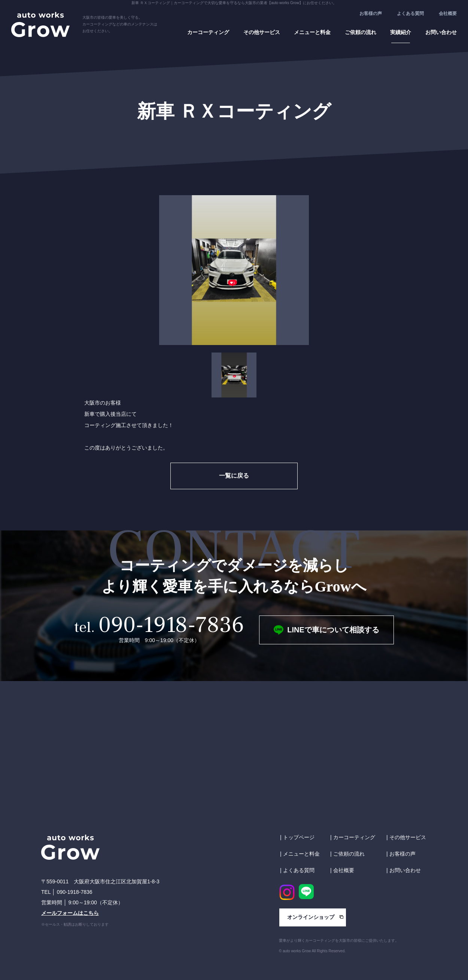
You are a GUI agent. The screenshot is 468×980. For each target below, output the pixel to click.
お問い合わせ (441, 32)
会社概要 (448, 13)
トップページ (299, 837)
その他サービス (262, 32)
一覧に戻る (234, 476)
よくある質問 (410, 13)
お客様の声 (371, 13)
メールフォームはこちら (70, 913)
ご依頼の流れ (361, 32)
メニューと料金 (312, 32)
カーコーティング (208, 32)
